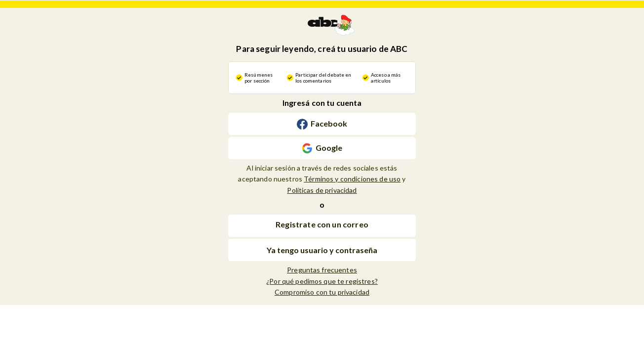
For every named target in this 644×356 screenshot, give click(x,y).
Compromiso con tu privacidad (322, 292)
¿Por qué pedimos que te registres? (322, 281)
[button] (322, 226)
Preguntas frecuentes (322, 270)
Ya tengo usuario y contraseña (322, 250)
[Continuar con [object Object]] (322, 124)
